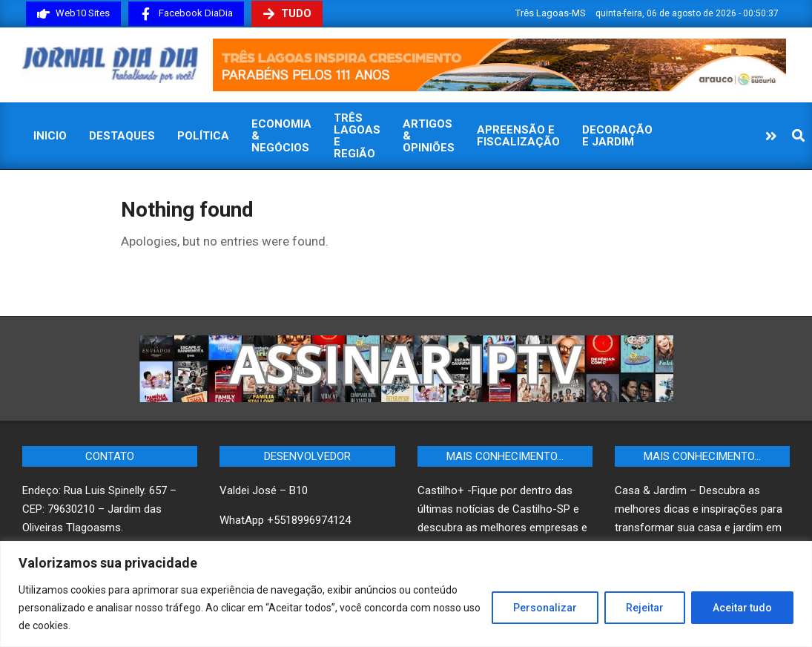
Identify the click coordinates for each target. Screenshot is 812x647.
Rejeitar (645, 608)
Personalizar (545, 608)
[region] (406, 594)
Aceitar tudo (742, 608)
